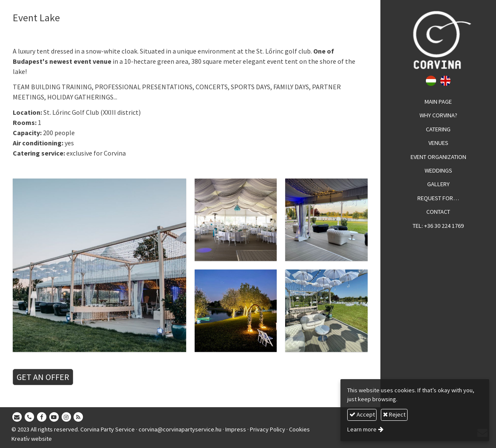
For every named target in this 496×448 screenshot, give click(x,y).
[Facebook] (42, 417)
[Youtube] (54, 417)
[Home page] (438, 40)
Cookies (299, 429)
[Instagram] (66, 417)
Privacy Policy (268, 429)
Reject (394, 414)
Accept (362, 414)
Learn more (362, 429)
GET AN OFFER (43, 377)
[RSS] (79, 417)
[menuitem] (438, 102)
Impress (236, 429)
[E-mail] (17, 417)
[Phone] (29, 417)
